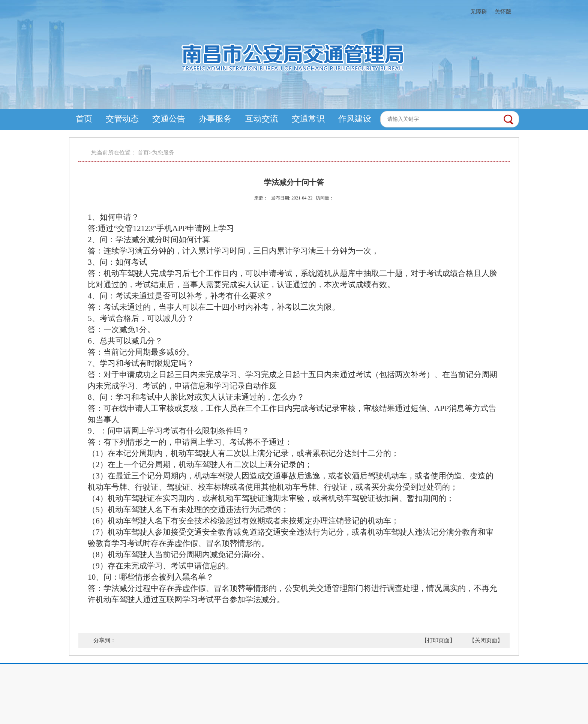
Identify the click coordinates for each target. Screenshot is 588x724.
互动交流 (262, 119)
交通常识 (308, 119)
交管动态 (122, 119)
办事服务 (215, 119)
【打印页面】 (438, 640)
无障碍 (479, 12)
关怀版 (503, 12)
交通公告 (169, 119)
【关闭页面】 (486, 640)
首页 (84, 119)
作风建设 (355, 119)
